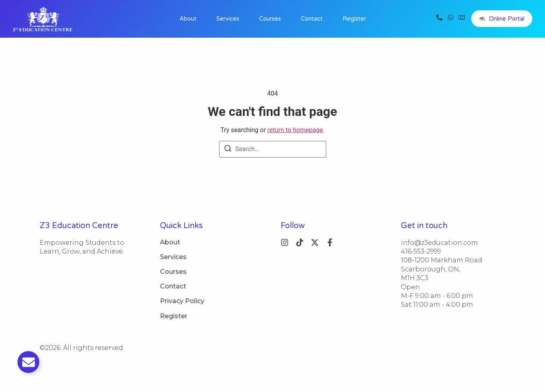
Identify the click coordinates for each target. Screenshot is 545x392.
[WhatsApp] (451, 19)
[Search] (228, 150)
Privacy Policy (182, 301)
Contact (312, 19)
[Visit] (462, 19)
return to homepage (295, 130)
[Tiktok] (300, 242)
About (188, 19)
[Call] (439, 19)
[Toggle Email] (28, 362)
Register (354, 19)
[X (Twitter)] (315, 242)
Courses (270, 19)
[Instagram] (285, 242)
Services (228, 19)
